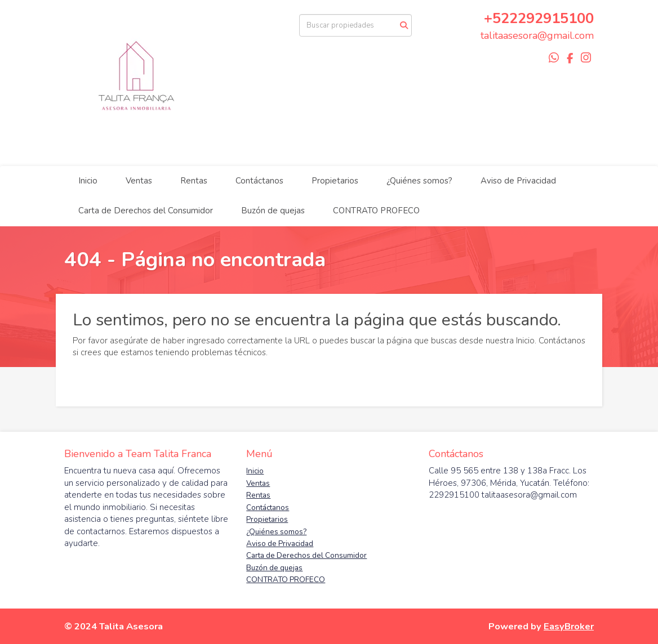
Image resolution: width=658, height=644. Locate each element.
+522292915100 (539, 18)
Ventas (139, 181)
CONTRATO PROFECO (376, 211)
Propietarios (335, 181)
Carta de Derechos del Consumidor (146, 211)
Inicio (88, 181)
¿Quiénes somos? (419, 181)
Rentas (194, 181)
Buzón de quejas (273, 211)
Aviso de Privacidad (518, 181)
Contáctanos (259, 181)
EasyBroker (569, 626)
